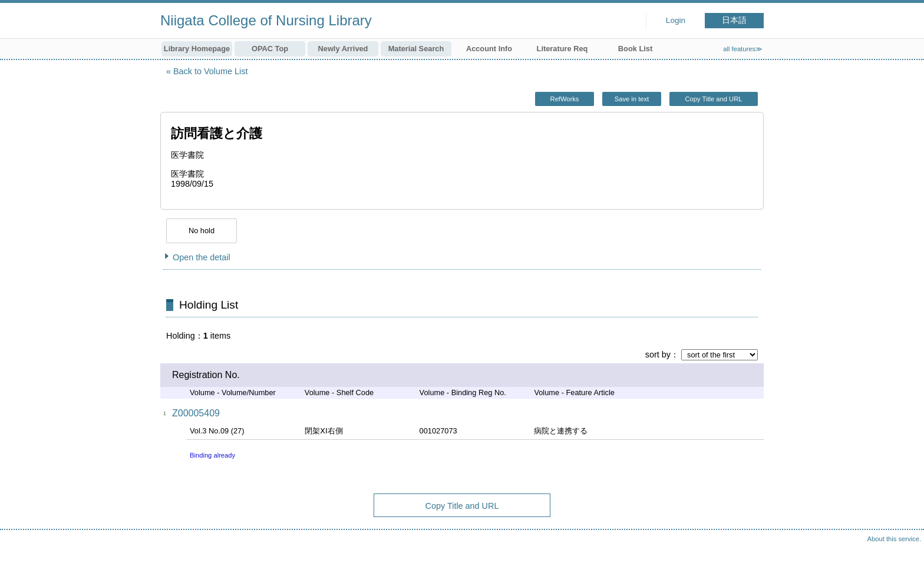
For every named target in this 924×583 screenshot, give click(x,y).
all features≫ (743, 49)
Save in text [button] (632, 99)
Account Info (489, 49)
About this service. (894, 539)
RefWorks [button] (565, 99)
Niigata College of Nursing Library (266, 20)
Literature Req (562, 49)
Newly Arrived (343, 49)
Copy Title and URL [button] (713, 99)
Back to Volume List (210, 71)
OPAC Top (270, 49)
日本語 (734, 20)
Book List (635, 49)
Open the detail (202, 257)
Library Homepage (197, 49)
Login (676, 20)
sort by (658, 355)
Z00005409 (196, 413)
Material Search (416, 49)
